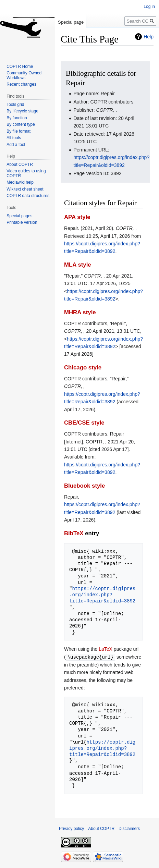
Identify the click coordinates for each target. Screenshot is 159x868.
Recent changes (21, 84)
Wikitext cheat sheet (25, 189)
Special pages (19, 216)
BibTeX (74, 533)
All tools (14, 138)
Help (149, 37)
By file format (19, 131)
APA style (77, 217)
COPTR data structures (28, 196)
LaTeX (106, 649)
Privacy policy (71, 828)
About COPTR (20, 164)
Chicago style (83, 368)
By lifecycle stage (22, 111)
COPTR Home (20, 66)
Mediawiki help (20, 182)
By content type (21, 124)
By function (17, 118)
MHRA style (80, 312)
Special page (71, 22)
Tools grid (15, 105)
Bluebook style (84, 486)
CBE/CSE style (84, 423)
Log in (149, 7)
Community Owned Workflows (24, 75)
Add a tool (16, 145)
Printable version (22, 222)
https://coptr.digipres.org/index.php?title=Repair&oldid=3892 (102, 595)
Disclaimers (129, 828)
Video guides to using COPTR (26, 173)
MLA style (78, 265)
